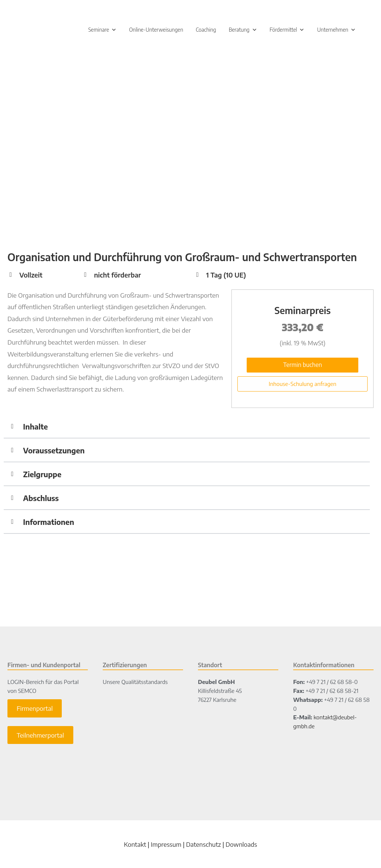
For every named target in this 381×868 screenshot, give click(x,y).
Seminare (102, 30)
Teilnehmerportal (40, 736)
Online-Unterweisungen (156, 30)
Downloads (241, 845)
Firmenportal (35, 709)
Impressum (166, 845)
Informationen (49, 522)
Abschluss (41, 498)
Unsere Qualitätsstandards (135, 682)
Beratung (243, 30)
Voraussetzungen (54, 451)
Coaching (206, 30)
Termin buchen (302, 365)
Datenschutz (204, 845)
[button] (187, 427)
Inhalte (35, 427)
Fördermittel (287, 30)
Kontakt (135, 845)
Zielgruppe (42, 474)
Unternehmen (336, 30)
